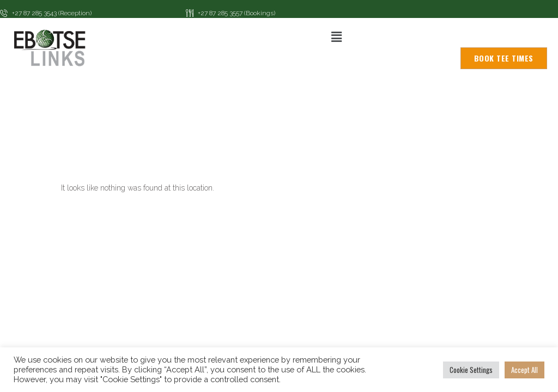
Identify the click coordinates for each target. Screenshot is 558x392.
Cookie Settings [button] (471, 370)
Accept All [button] (524, 370)
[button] (336, 37)
